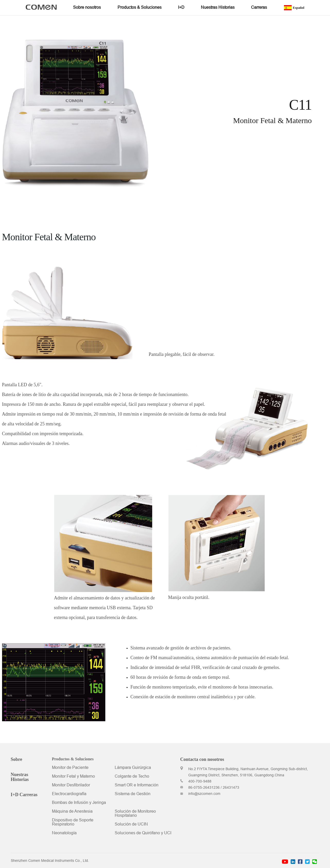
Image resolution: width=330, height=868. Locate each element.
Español (294, 8)
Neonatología (64, 833)
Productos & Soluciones (73, 759)
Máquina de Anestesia (72, 812)
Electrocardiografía (69, 794)
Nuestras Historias (20, 777)
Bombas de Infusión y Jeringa (79, 803)
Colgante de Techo (132, 777)
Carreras (29, 795)
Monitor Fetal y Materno (73, 777)
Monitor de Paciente (70, 768)
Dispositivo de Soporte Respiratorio (73, 822)
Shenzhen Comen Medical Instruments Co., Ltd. (50, 861)
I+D (15, 795)
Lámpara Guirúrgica (133, 768)
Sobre (17, 759)
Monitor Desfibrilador (71, 785)
